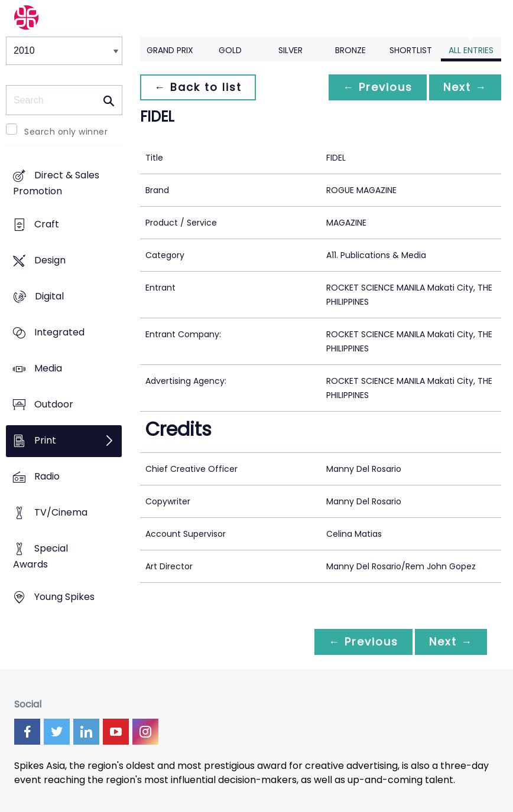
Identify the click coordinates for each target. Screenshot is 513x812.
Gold (230, 50)
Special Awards (40, 556)
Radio (47, 476)
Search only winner (66, 132)
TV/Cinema (61, 512)
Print (45, 440)
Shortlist (411, 50)
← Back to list (198, 87)
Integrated (59, 332)
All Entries (471, 50)
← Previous (378, 87)
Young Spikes (64, 597)
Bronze (350, 50)
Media (48, 368)
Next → (465, 87)
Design (50, 260)
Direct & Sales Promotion (56, 183)
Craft (47, 224)
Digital (49, 296)
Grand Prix (170, 50)
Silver (290, 50)
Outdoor (54, 404)
